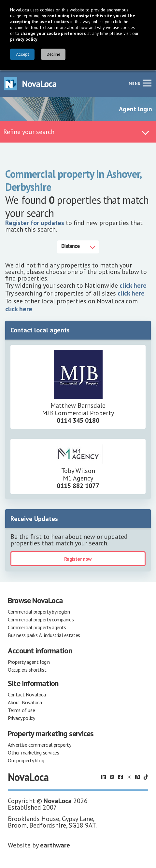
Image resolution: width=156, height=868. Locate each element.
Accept (22, 54)
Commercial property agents (37, 627)
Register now (78, 558)
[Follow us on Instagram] (129, 776)
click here (133, 285)
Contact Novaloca (27, 694)
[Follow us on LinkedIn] (104, 776)
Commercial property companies (41, 619)
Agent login (135, 108)
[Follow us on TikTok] (146, 776)
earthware (55, 845)
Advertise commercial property (39, 744)
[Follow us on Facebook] (121, 776)
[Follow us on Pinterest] (137, 776)
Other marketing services (33, 752)
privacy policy (24, 39)
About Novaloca (25, 702)
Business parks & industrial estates (44, 634)
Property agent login (29, 661)
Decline (53, 54)
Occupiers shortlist (27, 669)
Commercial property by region (39, 611)
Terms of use (21, 709)
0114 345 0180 (78, 420)
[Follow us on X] (112, 776)
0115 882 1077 (78, 485)
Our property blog (26, 760)
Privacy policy (21, 717)
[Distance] (78, 246)
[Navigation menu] (147, 82)
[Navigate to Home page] (30, 83)
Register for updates (35, 222)
